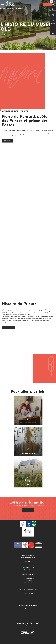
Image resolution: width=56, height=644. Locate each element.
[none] (54, 4)
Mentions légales (38, 638)
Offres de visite (28, 581)
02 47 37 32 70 (30, 568)
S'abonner (28, 510)
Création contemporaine (28, 600)
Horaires (53, 17)
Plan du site (32, 638)
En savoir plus (8, 327)
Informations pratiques (28, 579)
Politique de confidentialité (48, 638)
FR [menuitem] (53, 4)
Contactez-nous (29, 570)
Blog (28, 613)
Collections (28, 598)
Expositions (28, 609)
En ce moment (28, 611)
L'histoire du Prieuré (28, 594)
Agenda (53, 23)
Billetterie (46, 4)
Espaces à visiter (28, 583)
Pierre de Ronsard (28, 596)
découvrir (7, 141)
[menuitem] (54, 4)
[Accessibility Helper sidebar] (53, 1)
